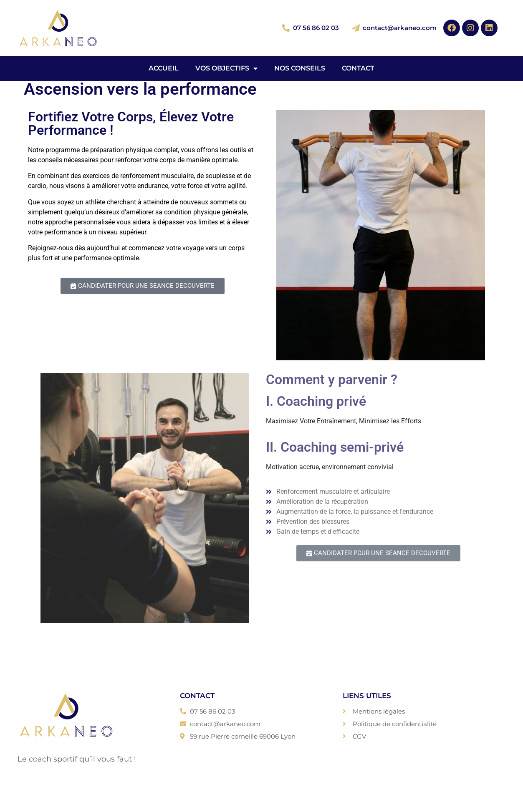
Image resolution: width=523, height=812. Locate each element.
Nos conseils (300, 68)
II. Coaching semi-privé (335, 447)
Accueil (164, 68)
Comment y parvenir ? (332, 380)
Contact (358, 68)
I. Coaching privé (316, 401)
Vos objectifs (226, 68)
